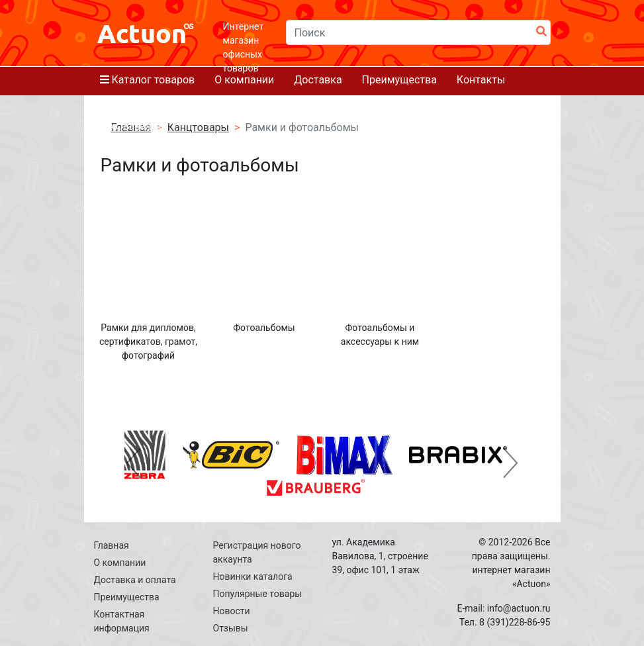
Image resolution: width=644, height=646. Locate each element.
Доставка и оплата (135, 580)
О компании (120, 563)
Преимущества (127, 597)
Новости (232, 611)
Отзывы (231, 628)
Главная (112, 545)
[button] (134, 463)
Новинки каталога (253, 577)
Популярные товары (258, 594)
